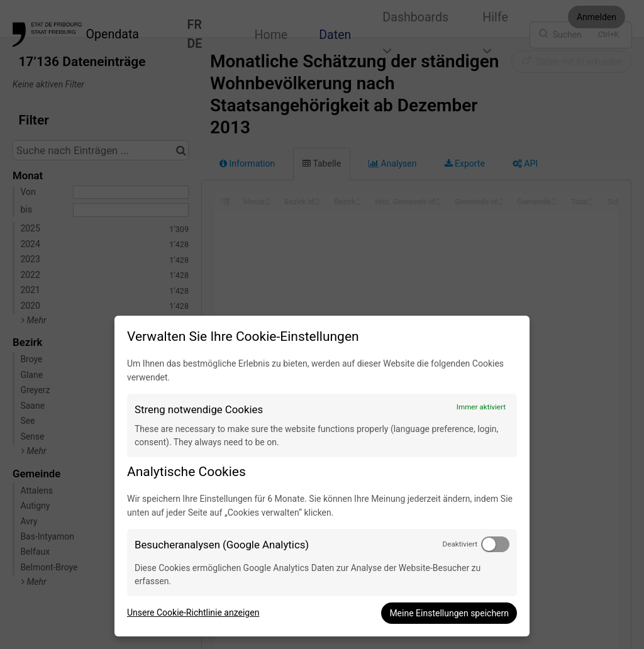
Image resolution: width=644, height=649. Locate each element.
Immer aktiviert (481, 407)
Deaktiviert (460, 544)
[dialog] (322, 476)
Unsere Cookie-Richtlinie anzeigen (193, 613)
